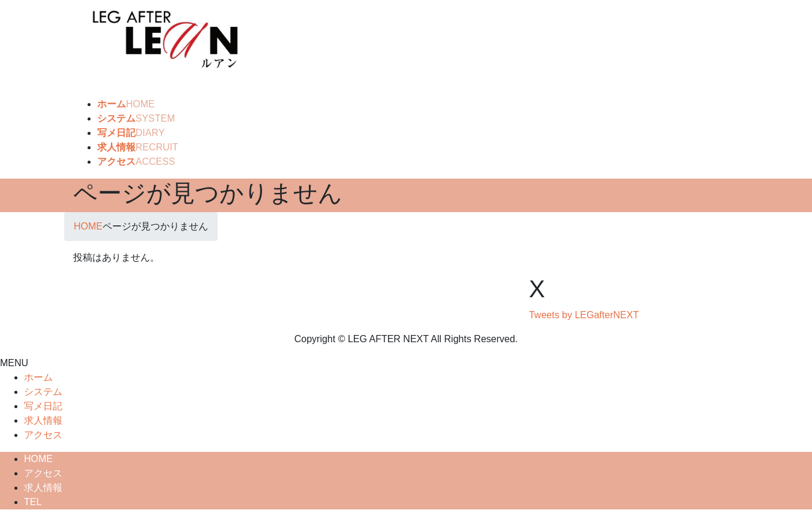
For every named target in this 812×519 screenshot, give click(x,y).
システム (43, 392)
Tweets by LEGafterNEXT (584, 315)
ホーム (38, 377)
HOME (38, 459)
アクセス (43, 435)
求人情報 (43, 420)
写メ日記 (43, 406)
